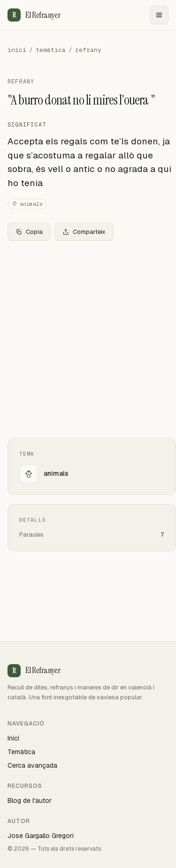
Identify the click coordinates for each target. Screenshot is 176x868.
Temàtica (21, 752)
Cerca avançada (32, 765)
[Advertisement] (88, 340)
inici (17, 50)
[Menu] (159, 15)
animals (27, 204)
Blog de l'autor (30, 801)
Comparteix (84, 232)
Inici (13, 738)
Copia (29, 232)
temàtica (51, 50)
